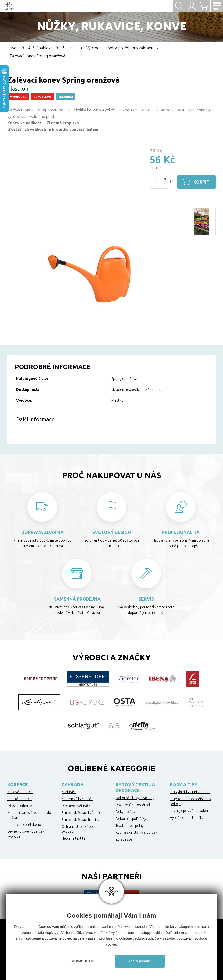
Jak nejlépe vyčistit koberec (191, 811)
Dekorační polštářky (131, 819)
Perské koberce (20, 799)
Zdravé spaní (125, 839)
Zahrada (69, 48)
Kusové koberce (20, 792)
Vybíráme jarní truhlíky (187, 818)
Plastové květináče (76, 806)
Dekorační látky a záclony (135, 798)
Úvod (14, 48)
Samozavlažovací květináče (82, 813)
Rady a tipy (184, 784)
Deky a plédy (125, 812)
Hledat (179, 6)
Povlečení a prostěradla (134, 805)
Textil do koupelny (130, 826)
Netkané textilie (74, 838)
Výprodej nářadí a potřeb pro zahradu (120, 48)
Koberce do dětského (24, 825)
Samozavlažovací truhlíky (80, 820)
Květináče (69, 792)
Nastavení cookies (83, 961)
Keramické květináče (77, 799)
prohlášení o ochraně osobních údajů (128, 938)
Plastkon (119, 400)
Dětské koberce (20, 806)
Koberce (18, 784)
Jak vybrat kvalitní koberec (190, 792)
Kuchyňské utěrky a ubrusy (136, 832)
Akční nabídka (40, 48)
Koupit (201, 182)
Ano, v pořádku (140, 961)
